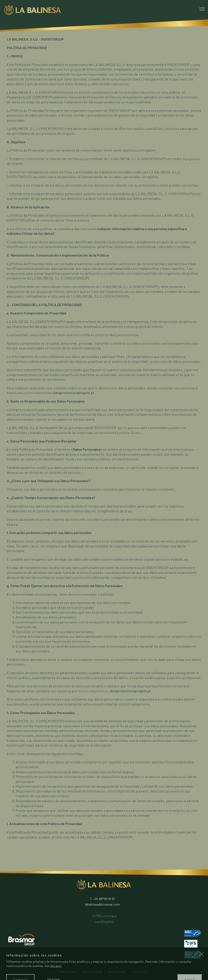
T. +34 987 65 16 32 (102, 899)
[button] (201, 968)
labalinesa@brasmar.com (102, 904)
